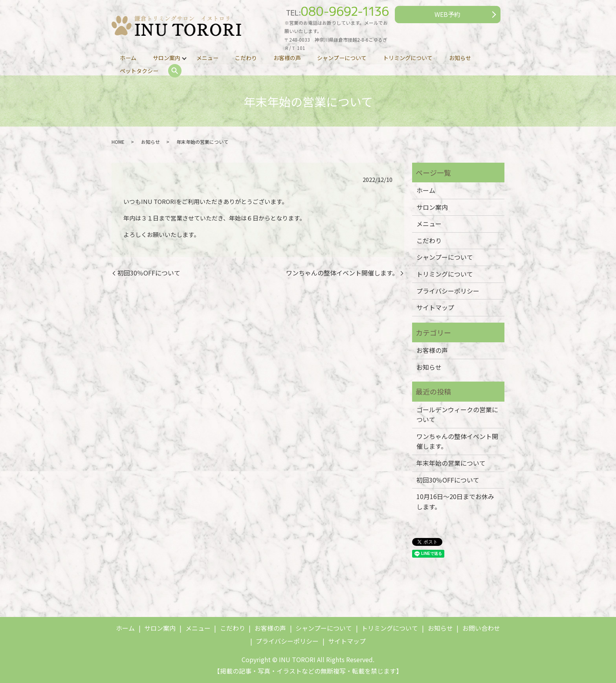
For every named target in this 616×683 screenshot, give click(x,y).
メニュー (208, 57)
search (175, 71)
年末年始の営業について (451, 463)
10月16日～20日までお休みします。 (455, 501)
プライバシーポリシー (448, 291)
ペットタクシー (139, 71)
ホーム (128, 57)
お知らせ (461, 57)
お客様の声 (288, 57)
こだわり (246, 57)
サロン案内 (167, 57)
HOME (118, 142)
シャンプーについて (343, 57)
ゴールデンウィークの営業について (457, 415)
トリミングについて (409, 57)
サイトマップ (435, 307)
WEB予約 (447, 14)
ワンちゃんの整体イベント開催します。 (342, 273)
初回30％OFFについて (149, 273)
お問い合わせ (481, 628)
